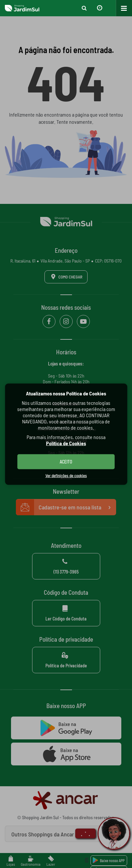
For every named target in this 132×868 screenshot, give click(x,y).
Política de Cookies (66, 443)
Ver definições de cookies (66, 475)
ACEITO (66, 461)
